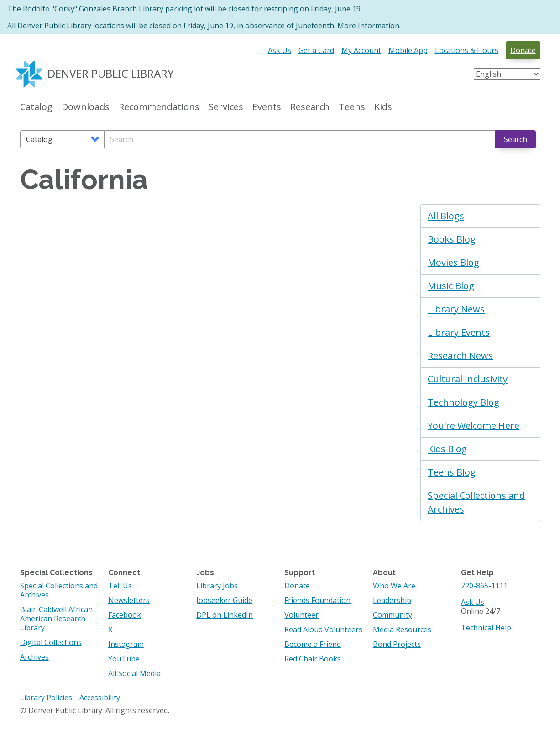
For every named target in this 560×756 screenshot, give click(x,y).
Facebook (125, 615)
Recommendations (159, 107)
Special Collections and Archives (476, 502)
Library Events (459, 332)
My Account (361, 50)
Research (310, 107)
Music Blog (451, 286)
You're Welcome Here (474, 426)
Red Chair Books (313, 659)
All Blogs (446, 216)
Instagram (126, 644)
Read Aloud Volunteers (323, 629)
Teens (352, 107)
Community (393, 615)
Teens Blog (452, 472)
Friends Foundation (317, 600)
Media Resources (402, 629)
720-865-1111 (484, 586)
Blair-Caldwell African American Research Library (56, 619)
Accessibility (100, 698)
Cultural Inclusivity (468, 379)
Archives (34, 657)
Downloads (86, 107)
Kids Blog (447, 449)
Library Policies (46, 698)
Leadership (392, 600)
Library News (456, 309)
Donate (523, 50)
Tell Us (120, 586)
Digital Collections (51, 642)
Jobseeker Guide (224, 600)
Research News (460, 356)
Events (267, 107)
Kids (383, 107)
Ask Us (280, 50)
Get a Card (316, 50)
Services (226, 107)
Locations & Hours (467, 50)
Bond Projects (397, 644)
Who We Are (394, 586)
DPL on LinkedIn (225, 615)
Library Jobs (217, 586)
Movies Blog (453, 262)
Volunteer (301, 615)
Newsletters (129, 600)
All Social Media (134, 673)
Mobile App (408, 50)
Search (516, 139)
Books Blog (452, 239)
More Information (368, 26)
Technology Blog (463, 402)
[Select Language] (507, 74)
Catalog (36, 107)
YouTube (124, 659)
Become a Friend (313, 644)
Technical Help (486, 628)
